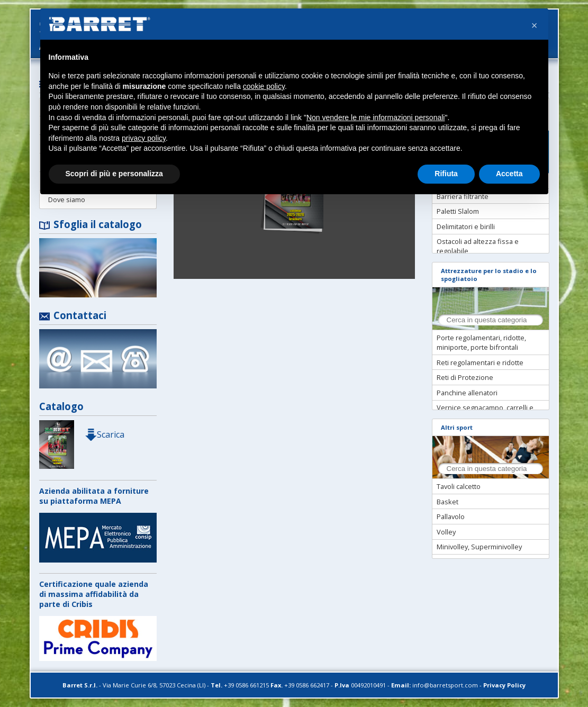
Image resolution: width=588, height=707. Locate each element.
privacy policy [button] (144, 138)
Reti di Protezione (465, 377)
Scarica (104, 434)
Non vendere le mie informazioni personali (376, 117)
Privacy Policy (504, 685)
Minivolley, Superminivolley (479, 547)
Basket (447, 502)
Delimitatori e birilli (466, 226)
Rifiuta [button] (446, 174)
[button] (535, 25)
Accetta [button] (509, 174)
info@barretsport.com (445, 685)
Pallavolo (451, 516)
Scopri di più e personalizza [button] (114, 174)
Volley (446, 532)
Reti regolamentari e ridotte (480, 362)
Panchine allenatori (467, 393)
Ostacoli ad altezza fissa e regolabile (478, 246)
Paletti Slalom (458, 211)
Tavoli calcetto (459, 486)
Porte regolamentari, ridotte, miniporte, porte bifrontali (481, 342)
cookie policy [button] (264, 86)
